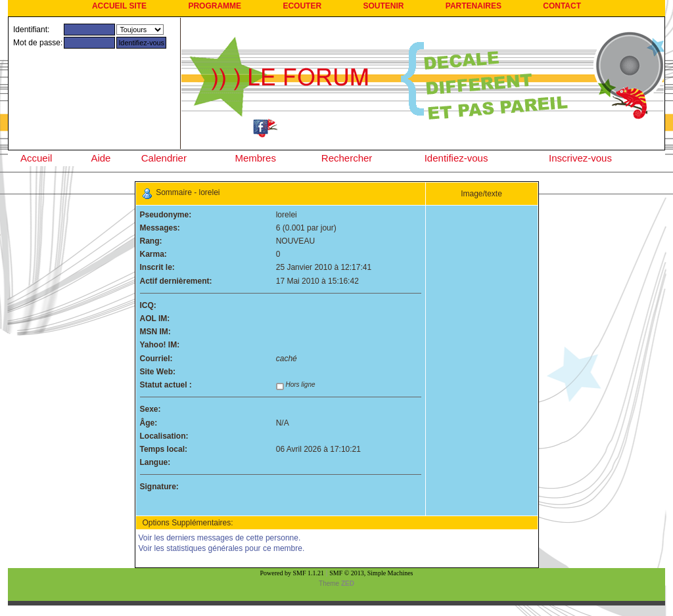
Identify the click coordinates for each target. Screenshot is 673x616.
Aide (101, 158)
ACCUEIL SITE (119, 6)
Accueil (36, 158)
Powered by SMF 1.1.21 (292, 573)
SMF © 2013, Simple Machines (371, 573)
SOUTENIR (383, 6)
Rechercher (347, 158)
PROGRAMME (215, 6)
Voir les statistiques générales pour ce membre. (222, 548)
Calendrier (164, 158)
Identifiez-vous (456, 158)
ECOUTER (302, 6)
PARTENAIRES (474, 6)
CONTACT (562, 6)
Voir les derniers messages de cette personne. (220, 538)
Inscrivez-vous (580, 158)
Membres (255, 158)
